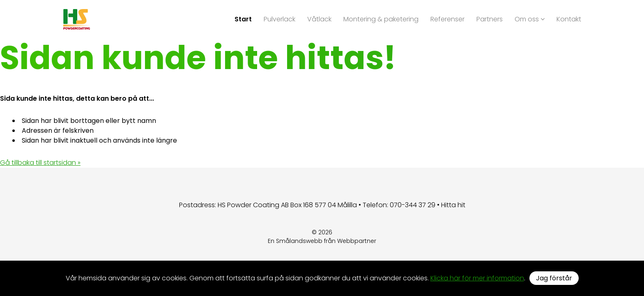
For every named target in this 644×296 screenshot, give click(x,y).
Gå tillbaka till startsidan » (40, 163)
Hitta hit (453, 205)
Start (243, 19)
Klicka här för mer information (477, 278)
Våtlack (319, 19)
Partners (490, 19)
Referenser (447, 19)
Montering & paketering (381, 19)
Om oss (530, 19)
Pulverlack (279, 19)
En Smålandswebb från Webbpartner (322, 241)
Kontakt (569, 19)
